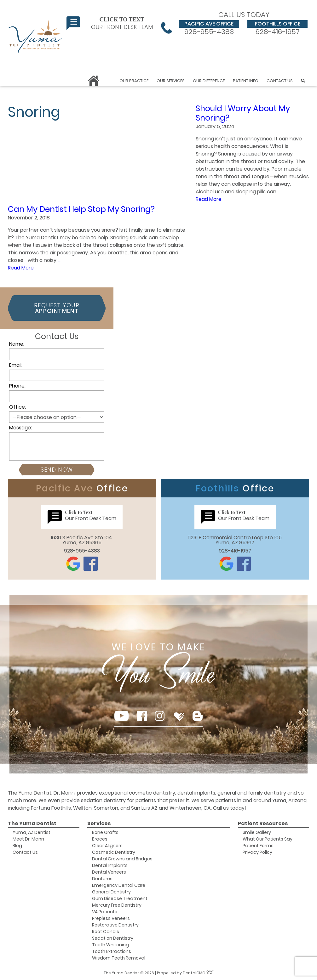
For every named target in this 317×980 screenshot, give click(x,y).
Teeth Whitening (110, 945)
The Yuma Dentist (32, 823)
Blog (17, 846)
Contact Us (280, 81)
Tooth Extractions (112, 951)
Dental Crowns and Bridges (122, 859)
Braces (100, 839)
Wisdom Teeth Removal (119, 958)
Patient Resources (263, 823)
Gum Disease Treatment (120, 898)
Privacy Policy (257, 852)
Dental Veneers (109, 872)
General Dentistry (111, 892)
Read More (209, 199)
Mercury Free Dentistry (117, 905)
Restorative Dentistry (115, 925)
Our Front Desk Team (110, 23)
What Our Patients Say (268, 839)
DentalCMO (198, 973)
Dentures (102, 879)
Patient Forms (258, 846)
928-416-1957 (277, 28)
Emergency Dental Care (119, 885)
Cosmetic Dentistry (114, 852)
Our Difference (209, 81)
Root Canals (106, 932)
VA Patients (105, 912)
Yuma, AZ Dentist (32, 832)
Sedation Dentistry (113, 938)
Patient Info (246, 81)
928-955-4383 (209, 28)
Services (99, 823)
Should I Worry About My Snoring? (243, 113)
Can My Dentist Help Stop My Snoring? (81, 209)
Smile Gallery (257, 832)
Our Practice (134, 81)
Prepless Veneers (111, 918)
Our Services (171, 81)
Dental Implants (110, 865)
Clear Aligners (107, 846)
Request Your (57, 308)
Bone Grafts (105, 832)
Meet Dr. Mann (28, 839)
